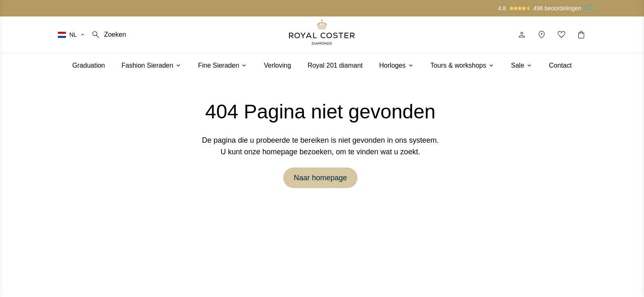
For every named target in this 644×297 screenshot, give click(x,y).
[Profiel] (522, 35)
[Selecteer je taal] (71, 35)
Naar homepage (320, 178)
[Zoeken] (108, 35)
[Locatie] (542, 35)
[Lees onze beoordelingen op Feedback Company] (590, 8)
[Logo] (322, 32)
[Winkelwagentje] (581, 35)
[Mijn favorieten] (561, 35)
